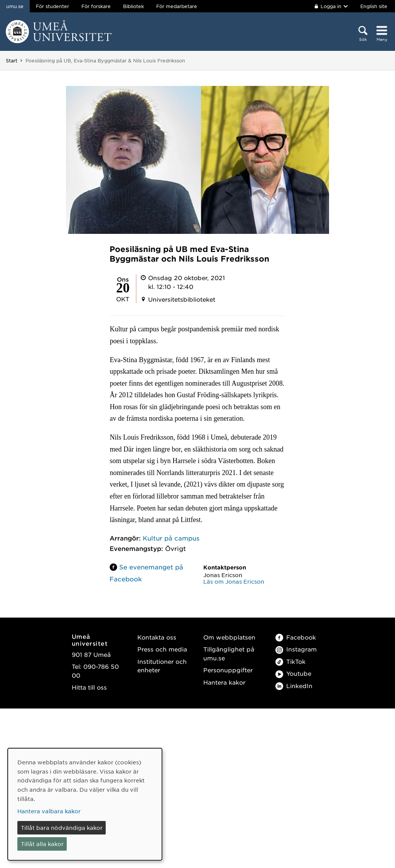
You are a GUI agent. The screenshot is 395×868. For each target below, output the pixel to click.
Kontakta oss (157, 637)
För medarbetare (177, 6)
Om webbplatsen (229, 637)
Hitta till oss (89, 687)
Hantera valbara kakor (49, 811)
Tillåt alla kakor (42, 844)
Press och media (162, 649)
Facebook (296, 637)
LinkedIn (294, 686)
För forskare (96, 6)
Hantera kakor (224, 682)
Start (12, 60)
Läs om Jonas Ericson (234, 581)
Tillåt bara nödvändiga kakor (62, 828)
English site (374, 6)
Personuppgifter (228, 670)
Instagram (296, 649)
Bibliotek (133, 6)
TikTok (290, 661)
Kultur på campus (171, 538)
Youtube (293, 673)
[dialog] (85, 804)
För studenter (52, 6)
